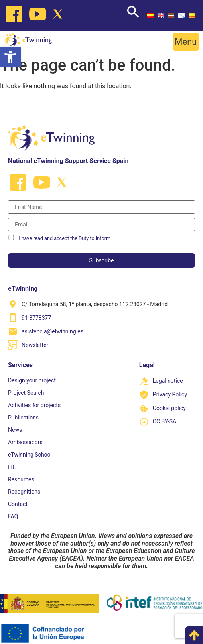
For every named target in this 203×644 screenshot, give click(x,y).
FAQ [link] (13, 516)
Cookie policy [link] (169, 408)
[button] (186, 42)
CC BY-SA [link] (165, 421)
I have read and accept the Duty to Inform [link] (65, 238)
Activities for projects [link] (34, 405)
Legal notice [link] (168, 381)
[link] (10, 57)
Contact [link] (18, 504)
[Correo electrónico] (101, 225)
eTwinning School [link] (30, 455)
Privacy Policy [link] (170, 394)
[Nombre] (101, 207)
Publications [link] (23, 418)
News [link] (15, 430)
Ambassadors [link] (25, 442)
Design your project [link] (32, 380)
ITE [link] (12, 467)
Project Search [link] (26, 393)
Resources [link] (21, 479)
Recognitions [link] (24, 492)
